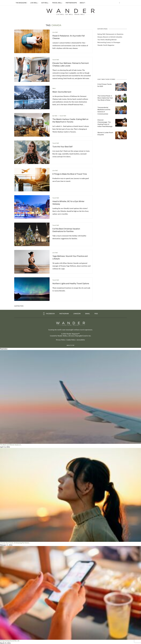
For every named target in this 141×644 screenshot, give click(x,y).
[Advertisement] (112, 62)
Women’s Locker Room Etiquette (105, 133)
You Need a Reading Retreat (107, 39)
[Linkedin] (76, 314)
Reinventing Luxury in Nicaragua (109, 42)
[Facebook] (120, 3)
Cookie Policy (71, 340)
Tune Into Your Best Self (62, 147)
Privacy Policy (61, 340)
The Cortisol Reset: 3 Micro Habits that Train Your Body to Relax (105, 98)
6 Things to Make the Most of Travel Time (70, 174)
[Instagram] (63, 314)
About (82, 3)
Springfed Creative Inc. (84, 336)
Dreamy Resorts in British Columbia (110, 37)
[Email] (87, 314)
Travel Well (57, 3)
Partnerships (71, 3)
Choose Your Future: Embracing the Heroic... (15, 543)
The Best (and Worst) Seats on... (11, 445)
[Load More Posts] (19, 306)
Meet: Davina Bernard (62, 92)
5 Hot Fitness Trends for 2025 (105, 85)
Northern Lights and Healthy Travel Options (71, 283)
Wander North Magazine (106, 45)
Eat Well (45, 3)
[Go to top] (70, 345)
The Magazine (21, 3)
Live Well (34, 3)
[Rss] (95, 314)
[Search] (126, 3)
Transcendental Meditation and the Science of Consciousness (104, 111)
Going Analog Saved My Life (10, 641)
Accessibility (81, 340)
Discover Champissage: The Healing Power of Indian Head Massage (105, 123)
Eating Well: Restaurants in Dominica (110, 34)
